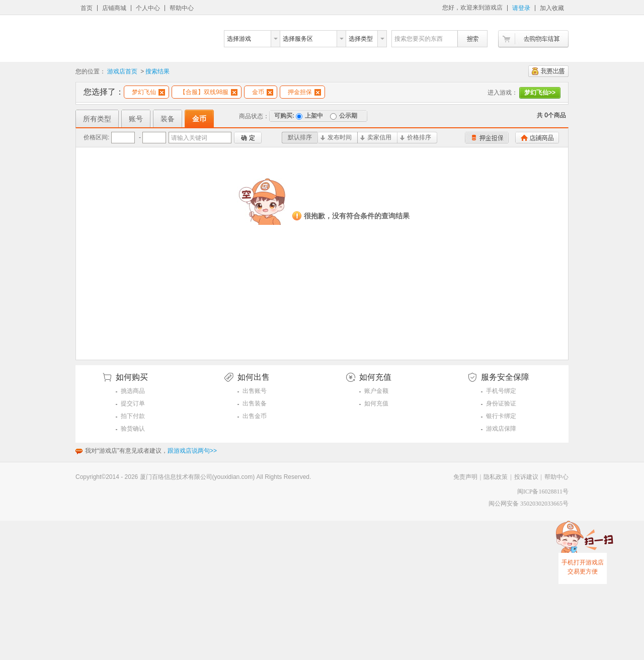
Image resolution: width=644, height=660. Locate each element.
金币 (263, 92)
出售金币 (255, 416)
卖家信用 (376, 137)
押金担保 (304, 92)
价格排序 (416, 137)
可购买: (284, 116)
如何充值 (376, 403)
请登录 (521, 8)
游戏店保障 (501, 429)
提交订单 (133, 403)
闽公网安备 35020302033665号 (529, 504)
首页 (87, 8)
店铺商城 (114, 8)
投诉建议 (526, 477)
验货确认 (133, 429)
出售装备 (255, 403)
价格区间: (96, 137)
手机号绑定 (501, 391)
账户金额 (376, 391)
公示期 (344, 116)
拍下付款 (133, 416)
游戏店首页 (122, 71)
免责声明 (465, 477)
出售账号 (255, 391)
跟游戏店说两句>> (192, 451)
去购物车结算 (533, 39)
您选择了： (104, 92)
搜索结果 (157, 71)
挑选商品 (133, 391)
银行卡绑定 (501, 416)
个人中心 (148, 8)
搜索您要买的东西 (419, 39)
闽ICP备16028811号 (543, 491)
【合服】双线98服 (209, 92)
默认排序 (300, 137)
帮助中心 (182, 8)
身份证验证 (501, 403)
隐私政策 (496, 477)
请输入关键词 (189, 138)
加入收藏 (552, 8)
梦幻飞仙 (148, 92)
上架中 (309, 116)
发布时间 (336, 137)
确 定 (248, 138)
